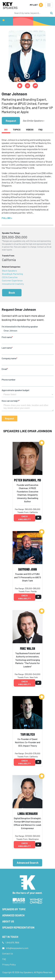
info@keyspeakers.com (17, 948)
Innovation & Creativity (13, 284)
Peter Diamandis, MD (27, 480)
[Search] (31, 13)
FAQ (4, 959)
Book (12, 293)
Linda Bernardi (28, 814)
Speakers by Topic (14, 909)
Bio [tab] (6, 130)
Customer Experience (12, 280)
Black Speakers (9, 271)
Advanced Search (28, 863)
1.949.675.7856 (12, 942)
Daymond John (28, 569)
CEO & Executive (10, 277)
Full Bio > (7, 218)
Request (11, 121)
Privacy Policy (9, 964)
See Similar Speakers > (33, 121)
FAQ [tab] (40, 130)
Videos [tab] (30, 130)
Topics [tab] (17, 130)
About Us (8, 921)
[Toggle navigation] (49, 5)
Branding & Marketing (12, 274)
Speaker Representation (18, 927)
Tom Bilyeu (28, 734)
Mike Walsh (27, 648)
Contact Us (8, 953)
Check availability (24, 518)
